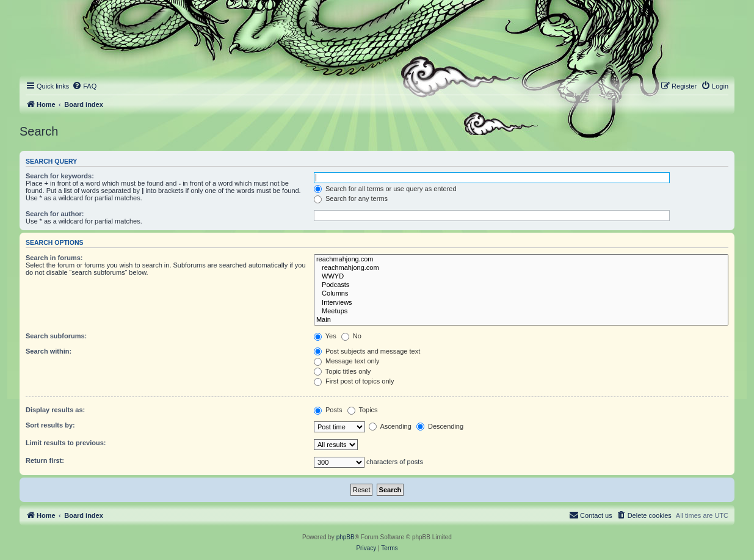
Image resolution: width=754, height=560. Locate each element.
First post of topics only (354, 381)
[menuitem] (84, 86)
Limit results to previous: (66, 443)
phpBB (346, 537)
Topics (363, 410)
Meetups (521, 311)
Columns (521, 294)
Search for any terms (351, 198)
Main (521, 320)
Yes (325, 336)
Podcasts (521, 285)
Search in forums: (54, 258)
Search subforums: (56, 336)
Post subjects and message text (367, 351)
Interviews (521, 303)
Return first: (45, 460)
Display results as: (55, 410)
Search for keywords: (60, 176)
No (351, 336)
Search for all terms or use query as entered (385, 189)
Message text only (347, 361)
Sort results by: (50, 425)
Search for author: (55, 214)
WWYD (521, 277)
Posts (328, 410)
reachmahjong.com (521, 260)
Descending (440, 426)
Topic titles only (342, 371)
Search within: (49, 351)
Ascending (390, 426)
